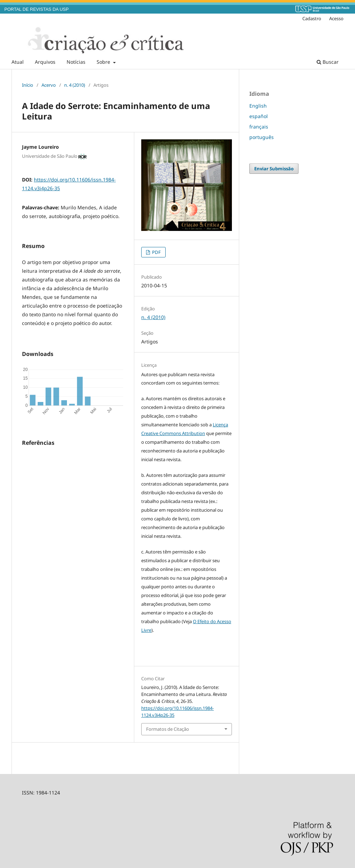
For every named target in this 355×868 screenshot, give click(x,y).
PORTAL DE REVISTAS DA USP (37, 9)
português (262, 137)
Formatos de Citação (168, 729)
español (259, 116)
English (258, 106)
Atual (18, 62)
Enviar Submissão (274, 169)
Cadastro (312, 18)
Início (28, 85)
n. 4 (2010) (75, 85)
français (259, 127)
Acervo (49, 85)
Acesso (336, 18)
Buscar (328, 62)
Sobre (104, 62)
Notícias (76, 62)
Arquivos (45, 62)
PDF (156, 252)
